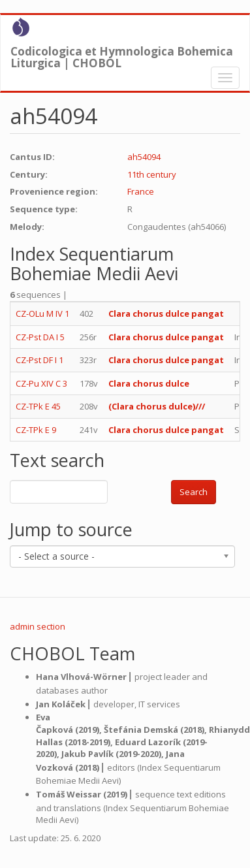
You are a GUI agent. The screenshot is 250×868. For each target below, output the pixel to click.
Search (194, 492)
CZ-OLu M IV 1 (42, 313)
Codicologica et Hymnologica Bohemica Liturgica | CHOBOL (122, 54)
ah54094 (144, 157)
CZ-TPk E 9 (36, 430)
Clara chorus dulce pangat (166, 313)
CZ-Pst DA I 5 (40, 337)
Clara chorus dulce (149, 383)
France (141, 191)
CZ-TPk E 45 (38, 406)
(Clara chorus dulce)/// (158, 406)
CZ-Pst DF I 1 (39, 360)
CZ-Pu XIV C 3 (41, 383)
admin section (38, 626)
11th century (152, 174)
